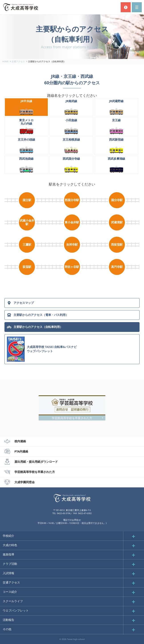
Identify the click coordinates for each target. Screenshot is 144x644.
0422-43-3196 (64, 513)
